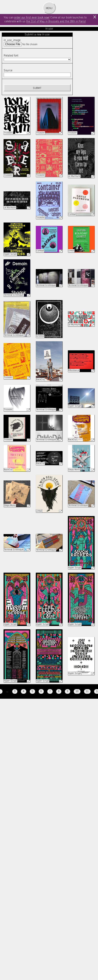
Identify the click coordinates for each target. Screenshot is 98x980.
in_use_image (12, 40)
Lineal (71, 251)
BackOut (40, 379)
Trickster (8, 133)
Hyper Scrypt (10, 254)
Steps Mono (74, 470)
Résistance (74, 370)
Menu (49, 8)
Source (8, 71)
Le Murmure (74, 176)
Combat (72, 214)
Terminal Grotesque (14, 295)
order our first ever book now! (32, 18)
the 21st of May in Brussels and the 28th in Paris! (56, 22)
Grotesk (40, 336)
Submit (37, 88)
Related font (11, 56)
